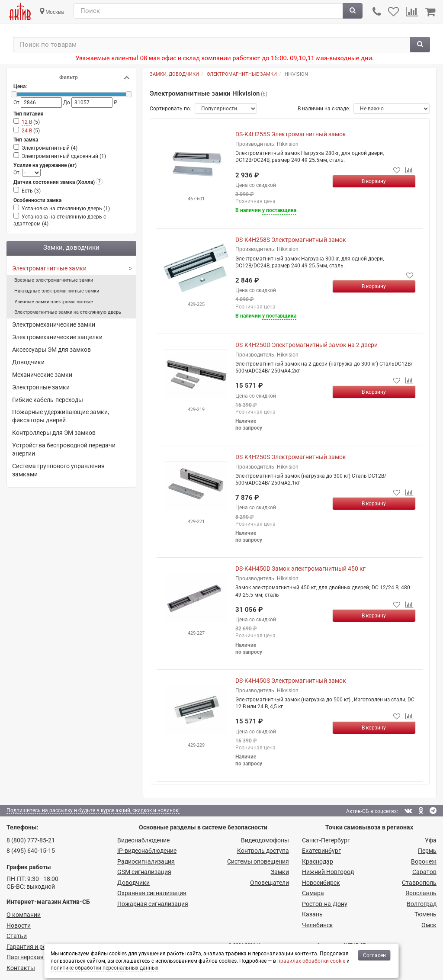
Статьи (17, 936)
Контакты (21, 968)
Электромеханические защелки (57, 337)
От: (18, 173)
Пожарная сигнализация (153, 904)
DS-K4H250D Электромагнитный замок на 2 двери (307, 345)
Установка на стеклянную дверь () (66, 209)
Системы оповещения (258, 861)
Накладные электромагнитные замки (57, 291)
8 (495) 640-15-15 (31, 851)
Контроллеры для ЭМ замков (54, 433)
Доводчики (28, 362)
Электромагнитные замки (49, 268)
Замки (280, 872)
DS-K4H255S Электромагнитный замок (291, 134)
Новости (19, 925)
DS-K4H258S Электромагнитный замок (291, 240)
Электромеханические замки (54, 325)
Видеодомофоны (265, 840)
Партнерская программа (42, 957)
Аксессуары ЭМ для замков (51, 350)
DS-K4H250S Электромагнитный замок (291, 457)
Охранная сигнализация (152, 893)
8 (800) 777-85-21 (31, 840)
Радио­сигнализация (146, 861)
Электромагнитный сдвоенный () (64, 156)
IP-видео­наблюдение (147, 851)
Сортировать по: (170, 109)
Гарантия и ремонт (33, 947)
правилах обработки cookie (311, 961)
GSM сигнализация (144, 872)
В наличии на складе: (324, 109)
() (31, 122)
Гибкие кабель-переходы (48, 400)
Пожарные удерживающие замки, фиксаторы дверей (61, 416)
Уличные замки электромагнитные (54, 302)
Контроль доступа (263, 851)
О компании (24, 915)
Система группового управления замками (58, 470)
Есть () (31, 191)
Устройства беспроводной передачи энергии (64, 449)
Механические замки (42, 375)
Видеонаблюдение (143, 840)
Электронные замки (41, 387)
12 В (27, 122)
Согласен (374, 955)
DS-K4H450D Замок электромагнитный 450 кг (300, 569)
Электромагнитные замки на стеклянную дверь (68, 312)
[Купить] (374, 181)
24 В (27, 131)
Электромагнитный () (50, 148)
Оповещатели (270, 883)
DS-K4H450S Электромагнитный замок (291, 681)
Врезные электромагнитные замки (54, 280)
